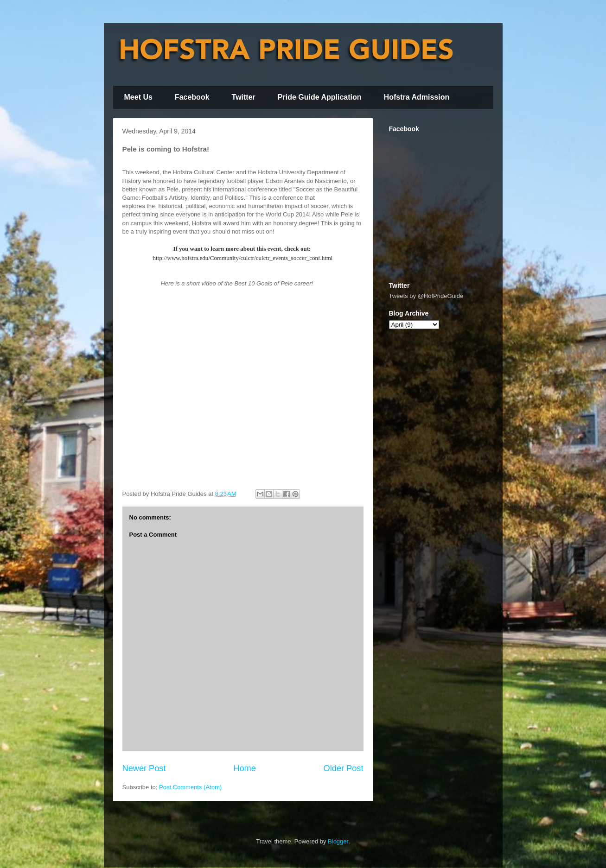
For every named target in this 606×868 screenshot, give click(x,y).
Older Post (344, 768)
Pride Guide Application (320, 97)
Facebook (192, 97)
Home (245, 768)
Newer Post (144, 768)
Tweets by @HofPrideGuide (426, 296)
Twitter (244, 97)
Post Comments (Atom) (190, 787)
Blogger (338, 841)
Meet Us (138, 97)
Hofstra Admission (417, 97)
